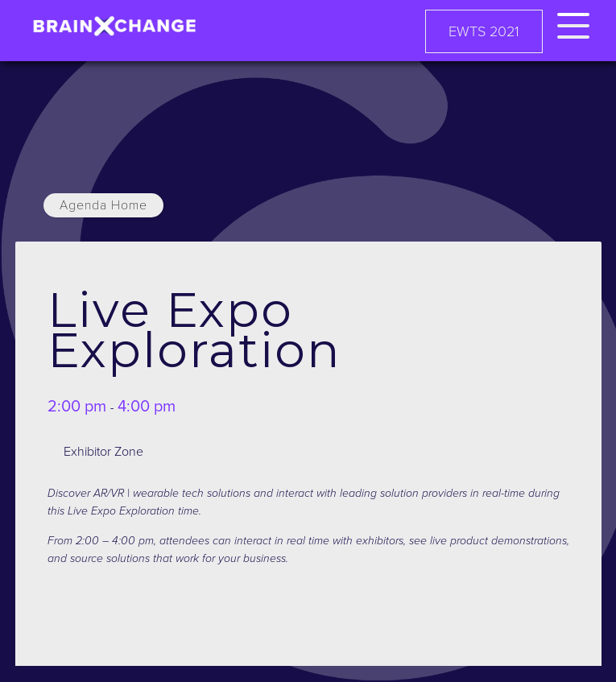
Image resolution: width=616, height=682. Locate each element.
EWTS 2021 (484, 31)
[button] (573, 23)
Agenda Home (103, 205)
